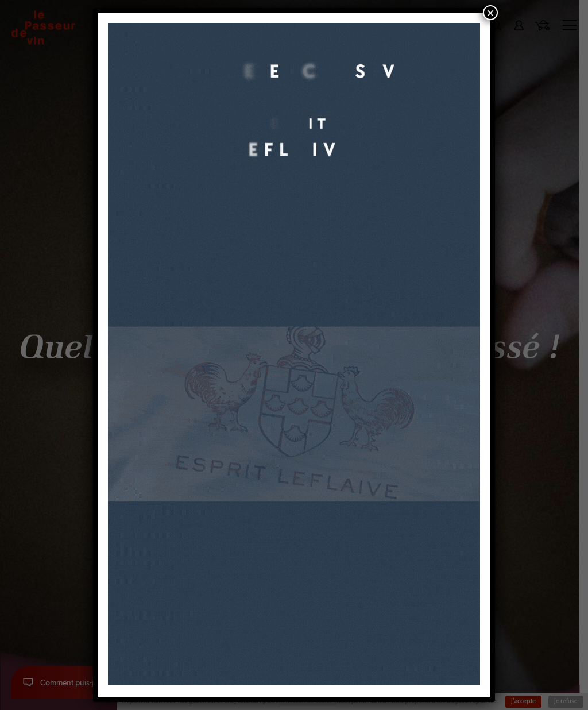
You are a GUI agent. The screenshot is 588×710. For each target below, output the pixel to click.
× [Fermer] (490, 13)
